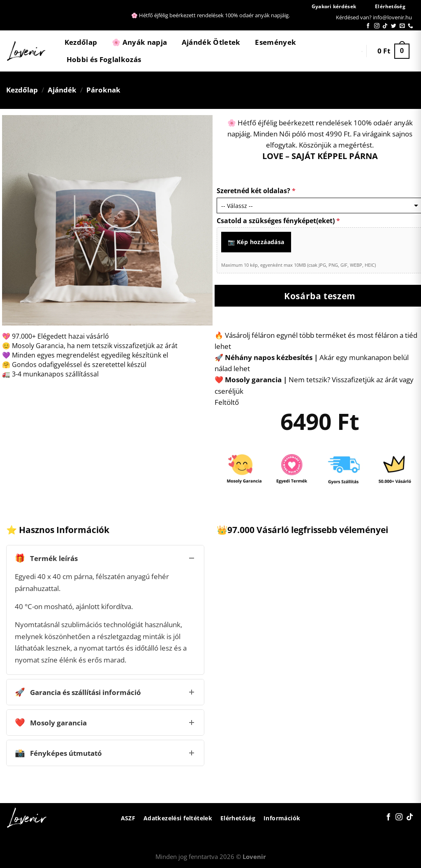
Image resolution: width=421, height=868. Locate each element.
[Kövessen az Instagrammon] (377, 26)
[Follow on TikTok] (385, 26)
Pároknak (103, 90)
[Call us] (411, 26)
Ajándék (62, 90)
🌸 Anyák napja (139, 42)
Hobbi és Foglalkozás (104, 59)
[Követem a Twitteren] (394, 26)
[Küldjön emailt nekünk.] (402, 26)
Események (275, 42)
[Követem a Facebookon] (368, 26)
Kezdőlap (81, 42)
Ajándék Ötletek (211, 42)
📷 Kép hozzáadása (256, 242)
